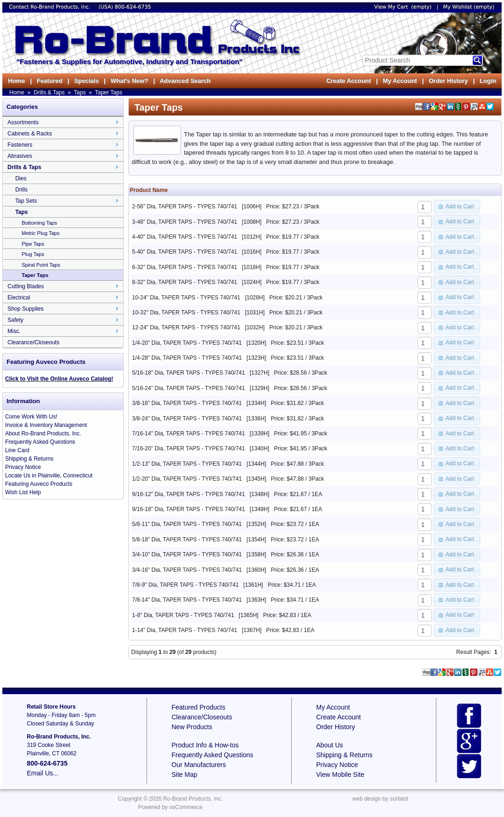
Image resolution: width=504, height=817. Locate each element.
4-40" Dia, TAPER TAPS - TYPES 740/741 (185, 237)
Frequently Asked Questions (40, 442)
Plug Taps (33, 254)
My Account (400, 81)
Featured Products (199, 707)
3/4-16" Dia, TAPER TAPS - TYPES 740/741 (187, 570)
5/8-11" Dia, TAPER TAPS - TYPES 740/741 (187, 524)
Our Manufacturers (199, 765)
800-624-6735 (133, 7)
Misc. (14, 331)
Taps (80, 92)
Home (16, 81)
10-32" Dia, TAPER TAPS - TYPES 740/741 (186, 313)
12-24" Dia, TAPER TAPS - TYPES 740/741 (186, 327)
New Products (192, 727)
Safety (15, 320)
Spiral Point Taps (41, 265)
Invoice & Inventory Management (46, 425)
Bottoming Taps (40, 223)
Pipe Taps (33, 244)
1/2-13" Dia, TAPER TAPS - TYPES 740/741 (187, 464)
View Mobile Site (340, 774)
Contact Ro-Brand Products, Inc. (50, 7)
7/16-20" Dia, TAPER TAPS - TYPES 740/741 (189, 448)
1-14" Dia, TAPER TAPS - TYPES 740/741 (185, 630)
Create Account (349, 81)
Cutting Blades (26, 286)
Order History (448, 81)
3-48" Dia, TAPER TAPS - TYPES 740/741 (185, 222)
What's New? (129, 81)
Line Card (17, 450)
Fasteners (20, 145)
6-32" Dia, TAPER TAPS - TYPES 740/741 (185, 267)
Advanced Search (185, 81)
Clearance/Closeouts (33, 342)
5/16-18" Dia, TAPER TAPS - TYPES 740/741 (189, 373)
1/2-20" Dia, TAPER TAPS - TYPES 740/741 (187, 479)
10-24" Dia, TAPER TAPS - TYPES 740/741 (186, 298)
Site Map (185, 774)
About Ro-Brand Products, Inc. (43, 433)
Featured (49, 81)
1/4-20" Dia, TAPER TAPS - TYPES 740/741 (187, 343)
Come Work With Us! (31, 417)
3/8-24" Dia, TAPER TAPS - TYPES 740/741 (187, 419)
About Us (330, 745)
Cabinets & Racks (30, 134)
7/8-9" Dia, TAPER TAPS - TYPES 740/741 (185, 585)
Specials (87, 81)
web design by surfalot (380, 799)
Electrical (19, 298)
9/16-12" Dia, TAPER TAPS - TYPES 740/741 (189, 494)
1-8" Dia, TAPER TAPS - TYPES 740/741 (183, 615)
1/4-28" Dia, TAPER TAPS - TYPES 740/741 (187, 358)
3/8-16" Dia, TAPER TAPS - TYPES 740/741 (187, 403)
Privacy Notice (23, 467)
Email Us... (43, 773)
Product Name (149, 190)
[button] (457, 206)
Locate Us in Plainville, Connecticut (49, 476)
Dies (21, 178)
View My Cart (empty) (403, 7)
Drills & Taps (49, 92)
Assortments (23, 122)
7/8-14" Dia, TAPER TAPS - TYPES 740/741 (187, 600)
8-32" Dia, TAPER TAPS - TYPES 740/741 (185, 282)
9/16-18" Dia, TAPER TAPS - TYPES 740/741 (189, 509)
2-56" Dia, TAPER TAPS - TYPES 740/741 (185, 206)
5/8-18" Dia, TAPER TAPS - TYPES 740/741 (187, 540)
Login (488, 81)
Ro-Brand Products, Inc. (193, 799)
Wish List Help (23, 492)
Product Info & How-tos (205, 745)
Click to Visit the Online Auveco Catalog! (59, 379)
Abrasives (20, 156)
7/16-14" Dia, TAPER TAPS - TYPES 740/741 (189, 433)
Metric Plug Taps (41, 233)
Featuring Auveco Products (39, 484)
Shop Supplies (25, 309)
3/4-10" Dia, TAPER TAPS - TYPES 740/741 (187, 554)
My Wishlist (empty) (469, 7)
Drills (22, 190)
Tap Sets (26, 201)
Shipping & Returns (29, 459)
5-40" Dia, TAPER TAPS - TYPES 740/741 (185, 252)
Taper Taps (108, 92)
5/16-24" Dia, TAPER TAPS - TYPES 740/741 (189, 388)
